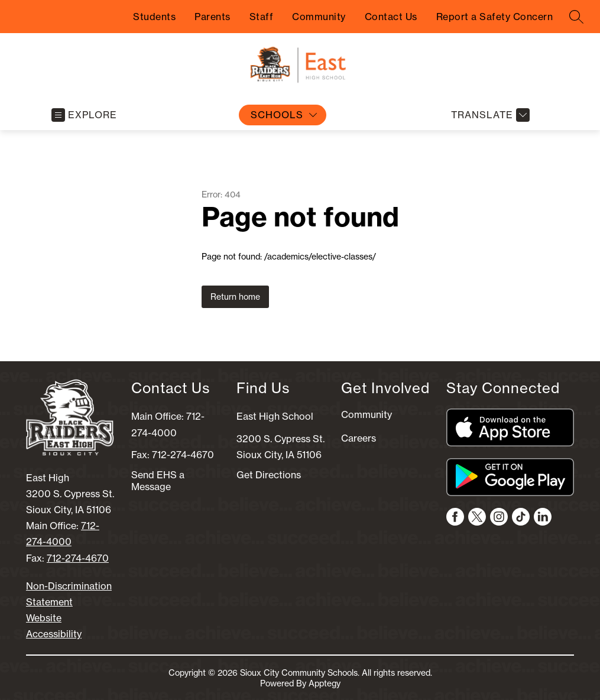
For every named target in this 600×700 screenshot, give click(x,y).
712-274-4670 (78, 558)
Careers (359, 438)
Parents (213, 17)
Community (319, 17)
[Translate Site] (489, 115)
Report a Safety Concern (495, 17)
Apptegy (325, 683)
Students (154, 17)
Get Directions (269, 475)
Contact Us (391, 17)
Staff (262, 17)
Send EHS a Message (158, 481)
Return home (235, 297)
